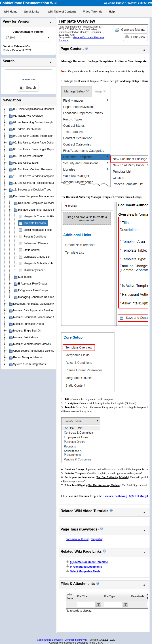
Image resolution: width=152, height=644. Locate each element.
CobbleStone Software (49, 640)
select (49, 38)
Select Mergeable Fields (38, 230)
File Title (82, 596)
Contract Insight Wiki (76, 640)
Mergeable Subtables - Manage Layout (47, 263)
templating (97, 539)
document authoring (78, 539)
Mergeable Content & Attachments (44, 216)
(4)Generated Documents (86, 567)
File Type (109, 596)
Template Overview (35, 223)
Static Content (32, 250)
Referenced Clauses (36, 243)
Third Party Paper (34, 270)
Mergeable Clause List (37, 257)
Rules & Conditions (35, 237)
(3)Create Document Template (89, 562)
